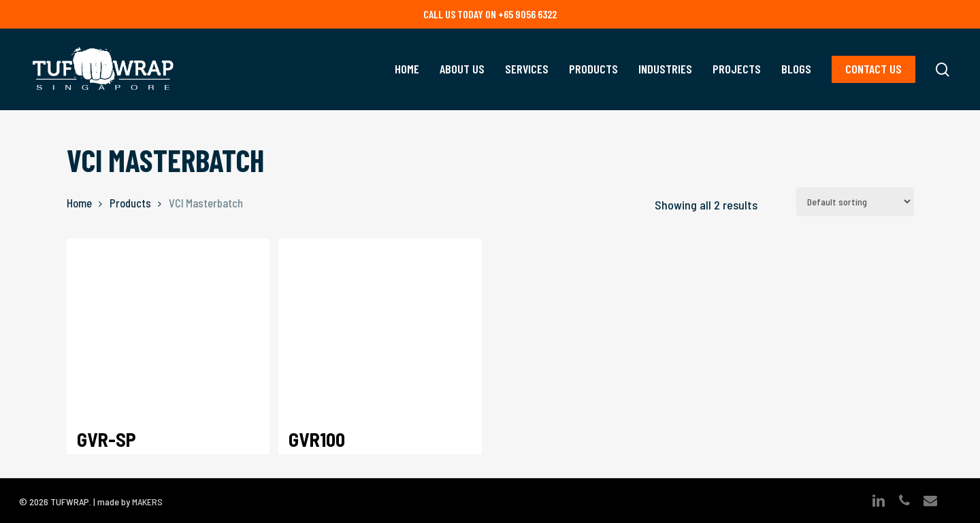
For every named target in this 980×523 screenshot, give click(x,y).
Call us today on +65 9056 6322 (490, 14)
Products (130, 203)
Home (79, 203)
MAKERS (147, 502)
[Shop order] (855, 202)
